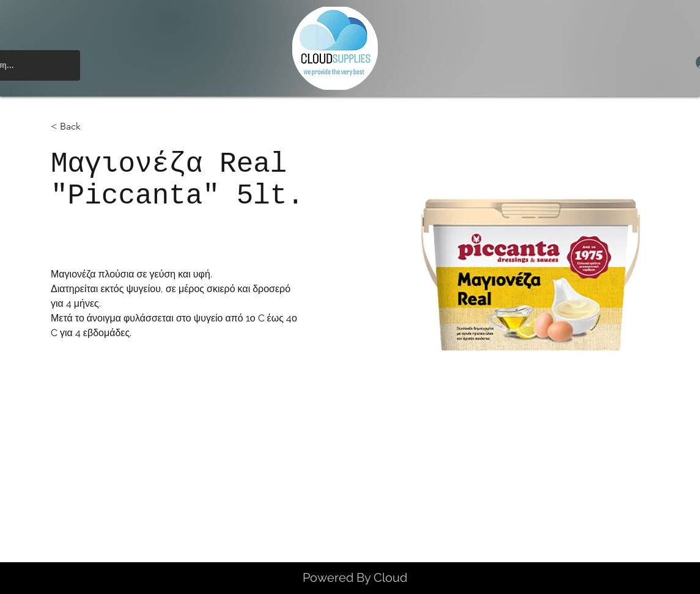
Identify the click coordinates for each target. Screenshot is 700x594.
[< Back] (75, 127)
